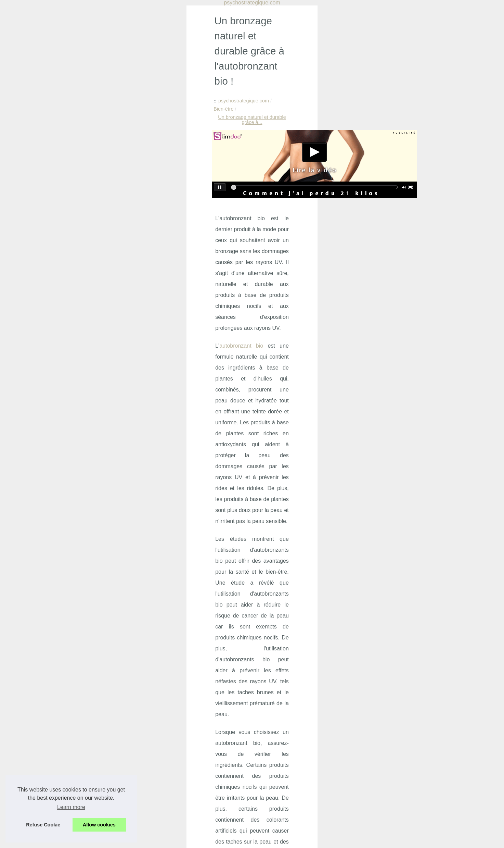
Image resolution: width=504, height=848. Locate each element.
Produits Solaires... (384, 452)
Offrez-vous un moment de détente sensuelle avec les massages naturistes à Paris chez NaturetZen (189, 758)
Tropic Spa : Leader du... (390, 358)
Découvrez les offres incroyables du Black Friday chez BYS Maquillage (170, 715)
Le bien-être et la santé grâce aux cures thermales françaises (293, 666)
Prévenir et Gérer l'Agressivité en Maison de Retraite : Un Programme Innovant (179, 703)
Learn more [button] (71, 807)
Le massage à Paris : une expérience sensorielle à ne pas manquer (167, 772)
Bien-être (120, 76)
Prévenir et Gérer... (384, 281)
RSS (146, 841)
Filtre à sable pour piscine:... (394, 405)
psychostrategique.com (78, 76)
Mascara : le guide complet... (395, 436)
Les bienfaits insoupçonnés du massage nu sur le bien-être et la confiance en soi (181, 727)
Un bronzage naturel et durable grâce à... (181, 76)
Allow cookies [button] (99, 825)
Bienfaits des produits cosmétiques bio (135, 819)
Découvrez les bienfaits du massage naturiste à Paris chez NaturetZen (170, 807)
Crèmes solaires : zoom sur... (395, 327)
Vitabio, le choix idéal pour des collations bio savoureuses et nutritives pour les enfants (188, 796)
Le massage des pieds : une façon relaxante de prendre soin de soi (108, 666)
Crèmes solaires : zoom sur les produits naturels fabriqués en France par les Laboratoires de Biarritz (194, 741)
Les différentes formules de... (395, 513)
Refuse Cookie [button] (43, 825)
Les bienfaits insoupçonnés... (395, 311)
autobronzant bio (75, 212)
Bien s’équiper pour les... (390, 467)
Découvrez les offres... (388, 296)
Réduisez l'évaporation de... (394, 390)
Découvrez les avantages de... (397, 482)
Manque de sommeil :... (389, 250)
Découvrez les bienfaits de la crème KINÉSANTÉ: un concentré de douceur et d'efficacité (190, 784)
